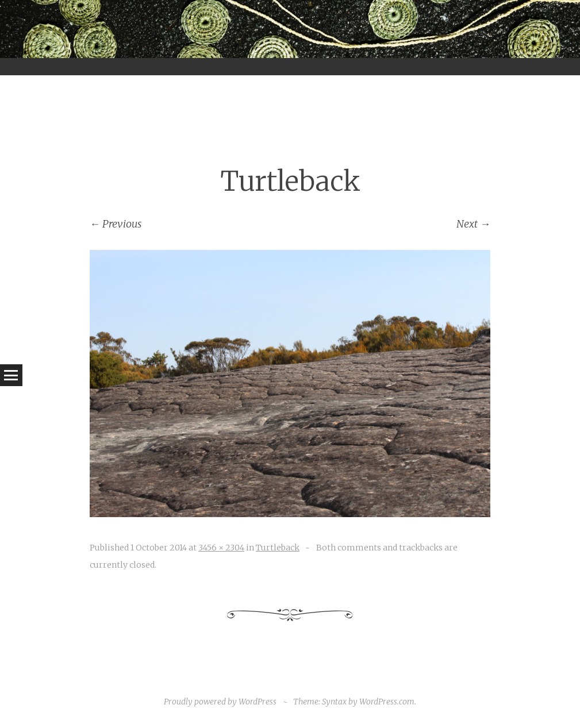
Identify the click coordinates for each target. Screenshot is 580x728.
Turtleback (278, 548)
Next (473, 224)
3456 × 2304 (221, 548)
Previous (116, 224)
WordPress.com (387, 702)
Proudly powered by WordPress (220, 702)
